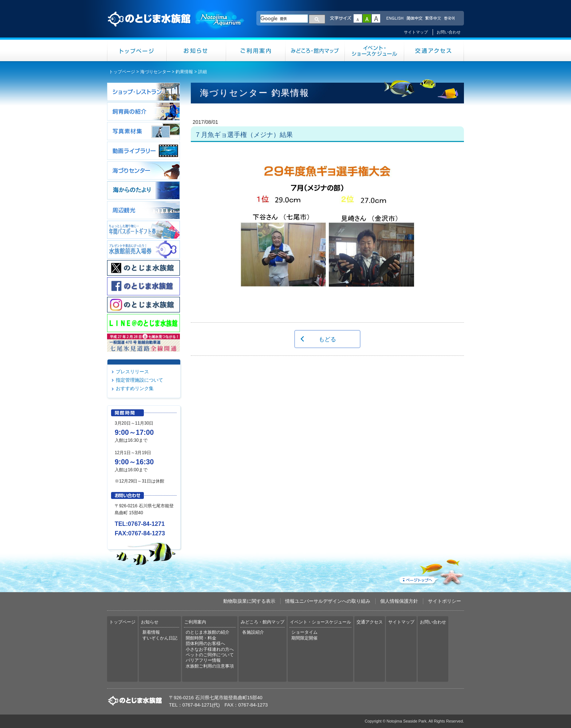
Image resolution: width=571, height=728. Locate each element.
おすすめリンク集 (135, 388)
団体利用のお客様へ (205, 644)
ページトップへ (431, 571)
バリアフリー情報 (203, 660)
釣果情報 (184, 72)
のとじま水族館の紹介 (208, 632)
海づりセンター (155, 72)
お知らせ (196, 50)
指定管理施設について (139, 380)
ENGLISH (395, 19)
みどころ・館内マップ (315, 50)
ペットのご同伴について (210, 655)
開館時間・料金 (201, 638)
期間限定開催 (304, 638)
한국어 (450, 19)
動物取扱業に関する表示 (249, 601)
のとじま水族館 (176, 26)
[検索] (284, 19)
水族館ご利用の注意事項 (210, 666)
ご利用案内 (256, 50)
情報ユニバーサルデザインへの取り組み (328, 601)
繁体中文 (433, 19)
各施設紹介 (253, 632)
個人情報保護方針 (399, 601)
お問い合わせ (449, 32)
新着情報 (151, 632)
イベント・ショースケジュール (375, 50)
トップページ (137, 50)
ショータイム (304, 632)
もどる (327, 339)
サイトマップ (416, 32)
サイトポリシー (444, 601)
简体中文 (414, 19)
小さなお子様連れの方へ (210, 649)
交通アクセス (434, 50)
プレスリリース (132, 372)
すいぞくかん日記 (160, 638)
